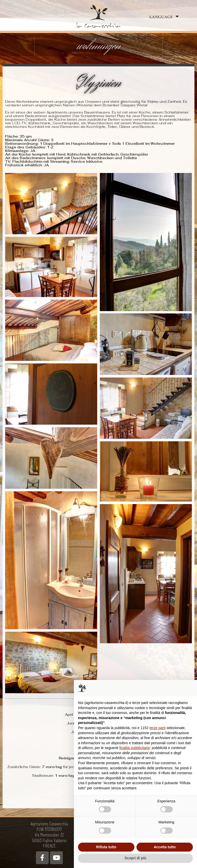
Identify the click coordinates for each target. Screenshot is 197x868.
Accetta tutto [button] (165, 847)
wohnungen (99, 46)
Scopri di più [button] (136, 858)
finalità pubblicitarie (135, 748)
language (164, 17)
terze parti (157, 728)
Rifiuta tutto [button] (106, 847)
